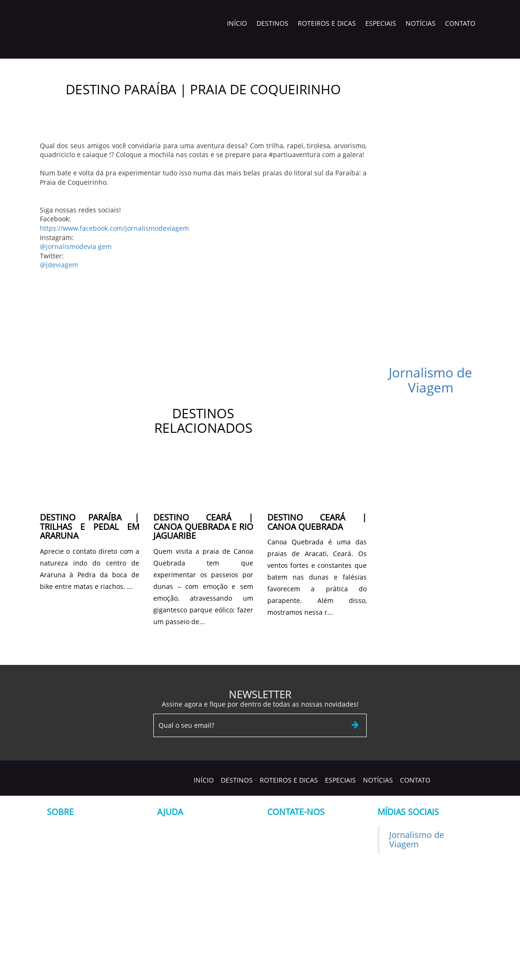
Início (237, 23)
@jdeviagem (59, 265)
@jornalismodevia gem (76, 246)
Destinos (272, 23)
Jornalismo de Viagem (430, 380)
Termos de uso (180, 858)
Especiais (381, 23)
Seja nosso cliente (185, 830)
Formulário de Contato (192, 844)
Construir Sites (408, 966)
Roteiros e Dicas (327, 23)
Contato (460, 23)
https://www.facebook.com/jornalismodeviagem (114, 228)
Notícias (421, 23)
